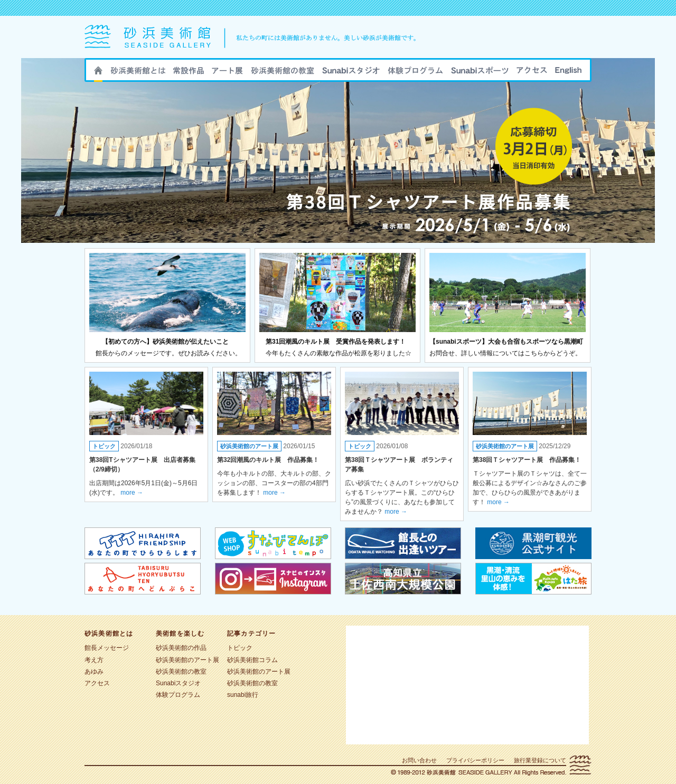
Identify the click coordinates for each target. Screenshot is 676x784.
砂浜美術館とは (138, 73)
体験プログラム (178, 695)
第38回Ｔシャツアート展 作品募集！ (527, 460)
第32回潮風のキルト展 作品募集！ (268, 460)
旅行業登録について (540, 760)
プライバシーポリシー (475, 760)
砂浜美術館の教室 (283, 73)
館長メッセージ (107, 648)
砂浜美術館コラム (252, 660)
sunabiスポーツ (480, 73)
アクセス (532, 73)
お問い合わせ (419, 760)
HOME (98, 74)
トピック (104, 446)
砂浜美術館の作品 (189, 73)
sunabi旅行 (415, 73)
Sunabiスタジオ (351, 73)
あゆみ (94, 672)
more (132, 493)
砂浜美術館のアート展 (227, 73)
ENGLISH (568, 73)
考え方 (94, 660)
